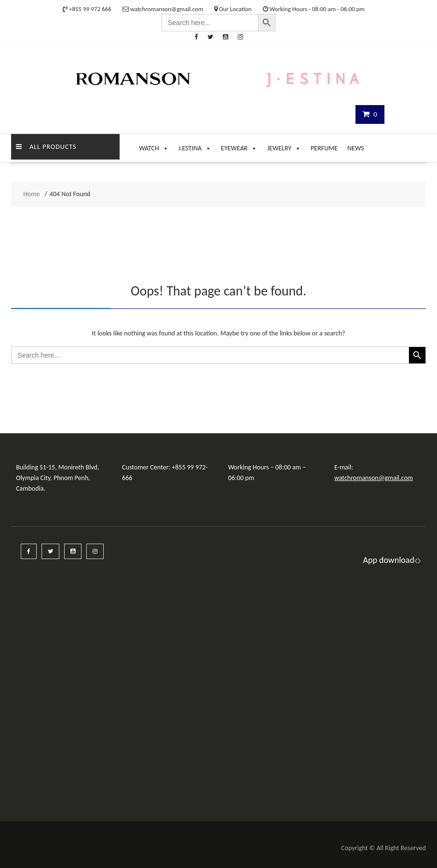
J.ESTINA (195, 146)
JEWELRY (284, 146)
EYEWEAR (239, 146)
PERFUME (324, 148)
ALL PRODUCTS (46, 147)
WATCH (154, 146)
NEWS (356, 148)
